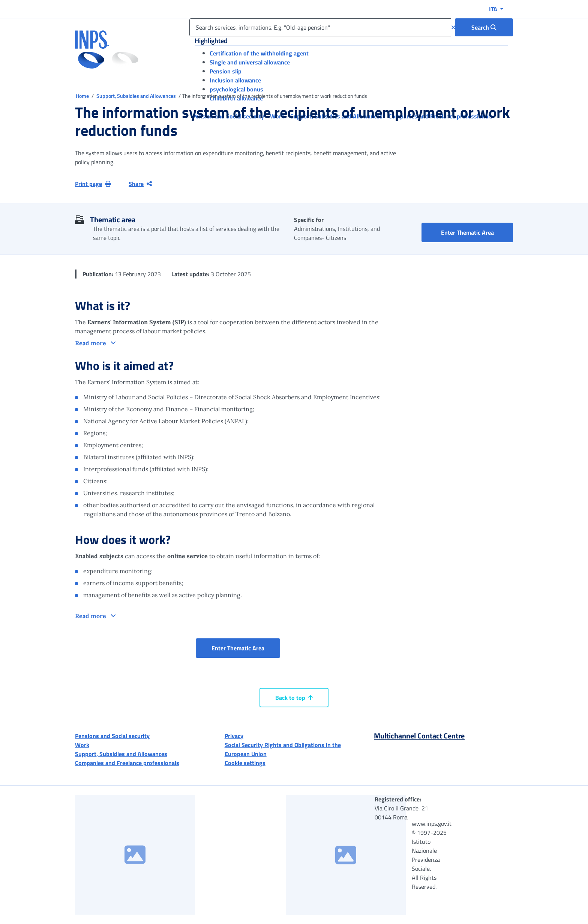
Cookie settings (245, 763)
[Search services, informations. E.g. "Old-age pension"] (320, 27)
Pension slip (226, 71)
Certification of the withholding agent (259, 53)
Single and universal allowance (250, 62)
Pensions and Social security (112, 736)
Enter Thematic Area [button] (477, 232)
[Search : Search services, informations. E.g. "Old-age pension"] (484, 27)
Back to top (294, 698)
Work (82, 745)
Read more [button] (91, 343)
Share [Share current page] (140, 184)
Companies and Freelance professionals (127, 763)
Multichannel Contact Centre (419, 736)
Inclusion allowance (235, 80)
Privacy (234, 736)
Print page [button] (93, 184)
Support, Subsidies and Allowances (137, 96)
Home (83, 96)
